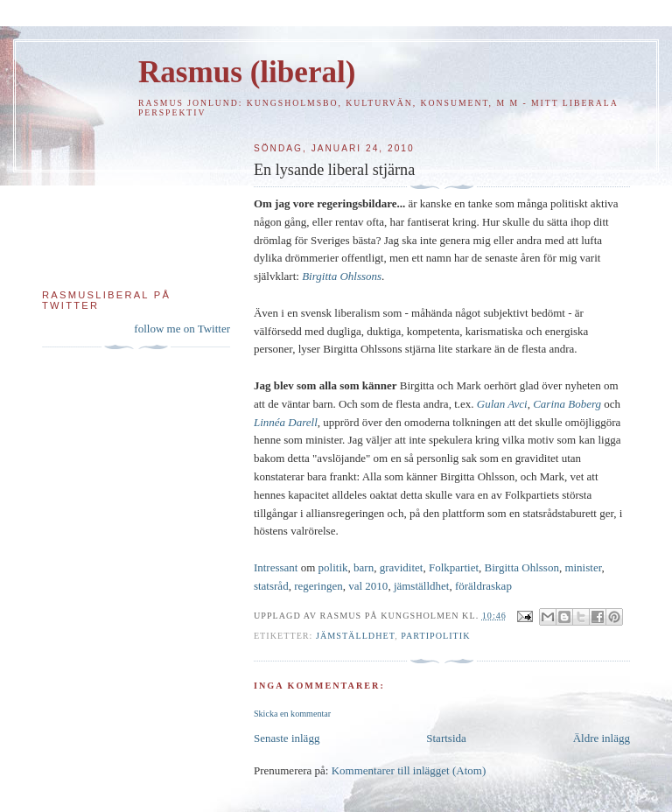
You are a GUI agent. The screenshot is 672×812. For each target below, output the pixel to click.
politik (333, 567)
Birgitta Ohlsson (522, 567)
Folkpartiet (454, 567)
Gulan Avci (502, 404)
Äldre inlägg (602, 738)
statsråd (271, 586)
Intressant (276, 567)
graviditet (402, 567)
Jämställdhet (355, 636)
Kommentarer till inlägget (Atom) (409, 770)
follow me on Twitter (182, 329)
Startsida (446, 738)
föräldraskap (483, 586)
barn (364, 567)
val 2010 (368, 586)
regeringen (318, 586)
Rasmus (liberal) (247, 72)
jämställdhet (422, 586)
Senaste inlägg (287, 738)
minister (583, 567)
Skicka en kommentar (292, 714)
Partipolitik (435, 636)
